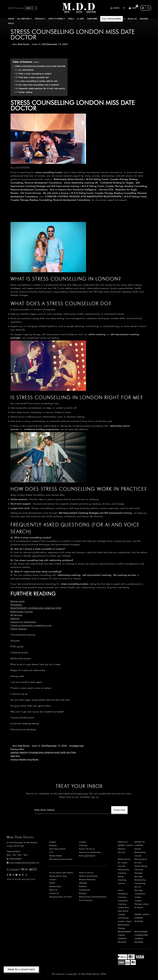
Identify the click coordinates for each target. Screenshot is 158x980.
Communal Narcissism (22, 718)
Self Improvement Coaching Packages (79, 513)
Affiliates (83, 883)
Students (83, 886)
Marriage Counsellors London (140, 894)
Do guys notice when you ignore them (31, 706)
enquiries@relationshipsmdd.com (23, 863)
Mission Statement (87, 880)
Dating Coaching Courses (122, 880)
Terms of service (86, 873)
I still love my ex (19, 694)
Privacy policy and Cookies (61, 873)
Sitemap (83, 893)
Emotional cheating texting (25, 723)
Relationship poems (21, 658)
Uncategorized (76, 746)
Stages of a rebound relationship (28, 670)
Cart (133, 8)
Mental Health (56, 856)
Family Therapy (19, 629)
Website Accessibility (88, 876)
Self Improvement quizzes (61, 859)
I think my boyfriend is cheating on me (31, 625)
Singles (53, 842)
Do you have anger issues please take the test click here (40, 700)
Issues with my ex (87, 849)
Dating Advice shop (58, 876)
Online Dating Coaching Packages (141, 870)
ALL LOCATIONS (20, 168)
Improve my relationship (23, 622)
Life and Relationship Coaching (123, 870)
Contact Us (54, 893)
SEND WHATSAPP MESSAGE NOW (21, 879)
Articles (138, 849)
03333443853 (14, 859)
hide (36, 62)
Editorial (15, 618)
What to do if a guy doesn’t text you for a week (35, 664)
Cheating (83, 845)
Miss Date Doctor (21, 44)
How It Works (57, 19)
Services (122, 852)
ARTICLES (40, 19)
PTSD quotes (17, 647)
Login (115, 8)
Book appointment (87, 856)
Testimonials (85, 890)
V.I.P (51, 852)
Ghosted (15, 641)
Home (11, 19)
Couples (83, 842)
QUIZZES (144, 19)
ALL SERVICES (24, 19)
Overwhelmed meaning (23, 635)
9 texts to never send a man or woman (31, 688)
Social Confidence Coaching (123, 894)
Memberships (55, 886)
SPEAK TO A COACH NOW (21, 969)
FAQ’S (71, 19)
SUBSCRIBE (92, 19)
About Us (53, 890)
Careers (53, 880)
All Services (16, 615)
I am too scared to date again (26, 682)
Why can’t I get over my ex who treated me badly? (37, 712)
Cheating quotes (19, 652)
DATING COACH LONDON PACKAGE (142, 918)
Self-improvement (57, 849)
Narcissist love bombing (23, 729)
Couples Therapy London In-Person (142, 904)
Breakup (53, 845)
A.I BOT (80, 19)
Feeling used (17, 676)
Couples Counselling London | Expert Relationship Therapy (125, 921)
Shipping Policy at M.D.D (60, 897)
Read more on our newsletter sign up (79, 797)
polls (11, 23)
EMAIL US (132, 19)
